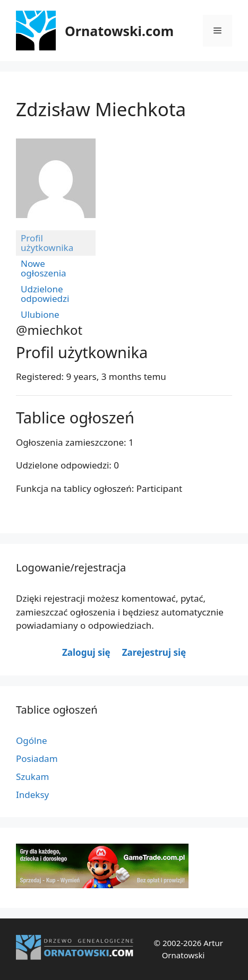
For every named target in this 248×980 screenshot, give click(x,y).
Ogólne (32, 740)
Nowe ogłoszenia (44, 268)
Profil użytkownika (47, 243)
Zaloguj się (86, 652)
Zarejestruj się (154, 652)
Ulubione (40, 314)
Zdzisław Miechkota (101, 109)
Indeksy (32, 795)
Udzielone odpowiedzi (45, 294)
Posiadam (37, 758)
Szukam (32, 777)
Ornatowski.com (119, 31)
